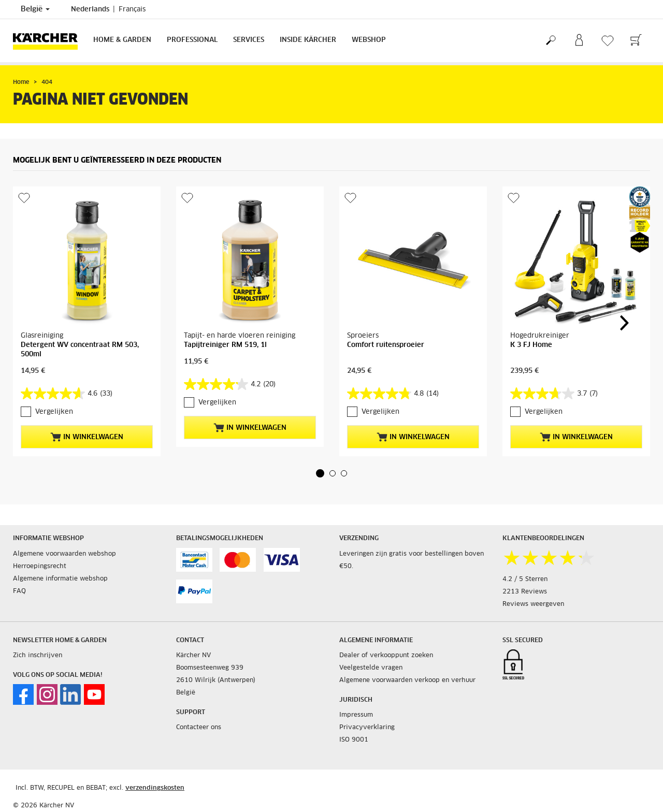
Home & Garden (122, 40)
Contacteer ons (199, 728)
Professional (192, 40)
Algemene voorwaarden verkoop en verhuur (407, 680)
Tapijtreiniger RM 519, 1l (225, 345)
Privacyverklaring (367, 728)
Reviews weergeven (533, 604)
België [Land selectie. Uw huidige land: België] (35, 9)
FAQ (19, 591)
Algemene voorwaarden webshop (64, 554)
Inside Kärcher (308, 40)
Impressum (356, 715)
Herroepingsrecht (40, 567)
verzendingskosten (155, 788)
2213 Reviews (525, 592)
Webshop (369, 40)
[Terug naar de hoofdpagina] (49, 41)
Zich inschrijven (38, 656)
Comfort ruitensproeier (386, 345)
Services (249, 40)
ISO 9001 (354, 740)
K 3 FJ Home (531, 345)
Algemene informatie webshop (60, 579)
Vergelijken (54, 412)
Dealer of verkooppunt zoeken (386, 656)
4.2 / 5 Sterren (525, 579)
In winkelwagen (87, 437)
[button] (320, 473)
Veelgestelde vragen (371, 668)
